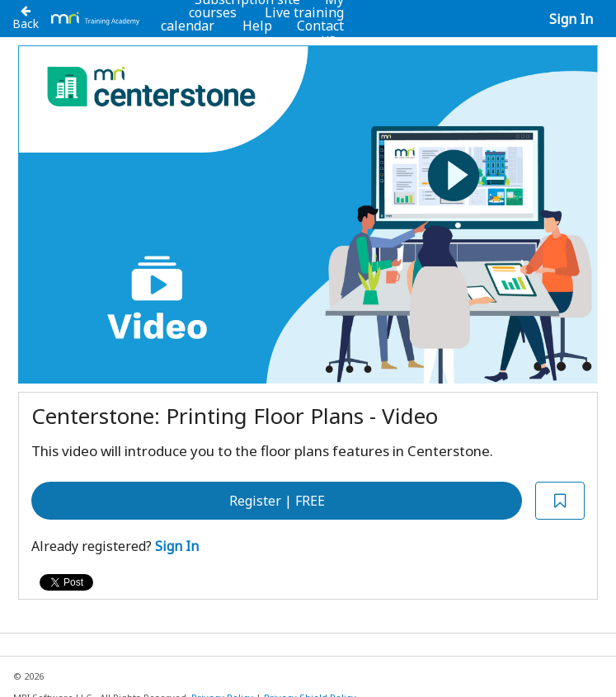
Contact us (320, 32)
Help (257, 26)
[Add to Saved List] (560, 501)
